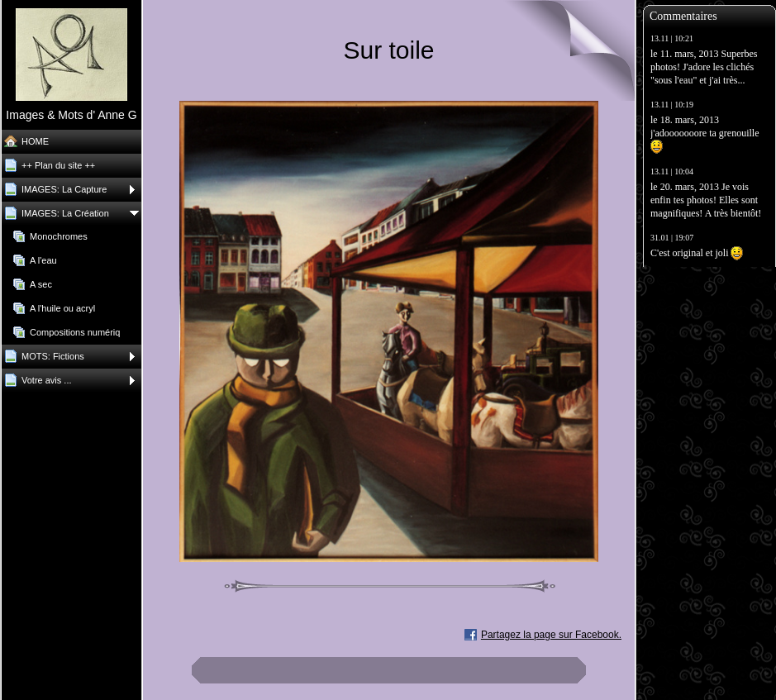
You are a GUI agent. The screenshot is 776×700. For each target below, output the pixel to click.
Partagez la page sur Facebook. (551, 635)
